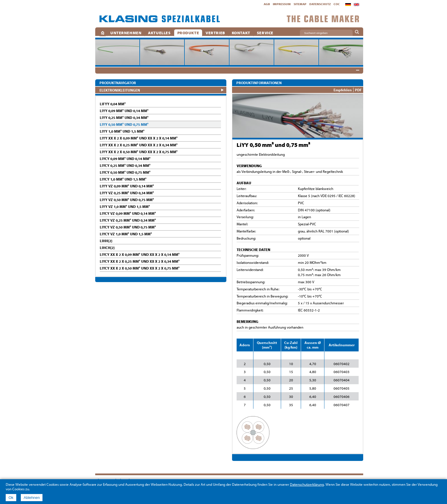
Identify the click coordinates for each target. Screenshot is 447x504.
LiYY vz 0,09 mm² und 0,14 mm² (127, 186)
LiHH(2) (106, 241)
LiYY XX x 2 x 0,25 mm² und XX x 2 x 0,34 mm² (139, 145)
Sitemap (300, 4)
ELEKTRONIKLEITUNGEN (120, 90)
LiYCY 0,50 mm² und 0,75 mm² (125, 172)
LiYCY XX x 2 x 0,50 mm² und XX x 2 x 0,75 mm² (140, 268)
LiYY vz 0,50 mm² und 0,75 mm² (127, 200)
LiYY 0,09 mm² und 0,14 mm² (124, 111)
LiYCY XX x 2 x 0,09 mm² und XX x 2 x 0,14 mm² (140, 254)
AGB (267, 4)
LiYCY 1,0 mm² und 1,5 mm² (123, 179)
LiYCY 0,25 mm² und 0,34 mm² (125, 165)
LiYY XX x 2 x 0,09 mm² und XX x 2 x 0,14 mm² (139, 138)
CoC (337, 4)
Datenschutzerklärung (307, 484)
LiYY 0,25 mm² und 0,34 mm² (124, 118)
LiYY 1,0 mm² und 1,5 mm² (122, 131)
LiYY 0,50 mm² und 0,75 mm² (124, 124)
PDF (358, 90)
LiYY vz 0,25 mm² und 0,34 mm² (127, 193)
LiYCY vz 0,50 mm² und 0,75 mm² (128, 227)
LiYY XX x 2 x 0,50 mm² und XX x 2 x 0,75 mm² (139, 152)
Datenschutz (320, 4)
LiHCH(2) (107, 248)
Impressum (282, 4)
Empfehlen (343, 90)
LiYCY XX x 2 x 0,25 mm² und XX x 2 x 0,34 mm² (140, 261)
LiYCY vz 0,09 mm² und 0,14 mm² (128, 213)
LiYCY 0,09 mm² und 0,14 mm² (125, 159)
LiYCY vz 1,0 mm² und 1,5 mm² (126, 234)
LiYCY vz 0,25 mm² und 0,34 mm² (128, 220)
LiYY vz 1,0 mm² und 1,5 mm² (125, 207)
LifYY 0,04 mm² (113, 104)
